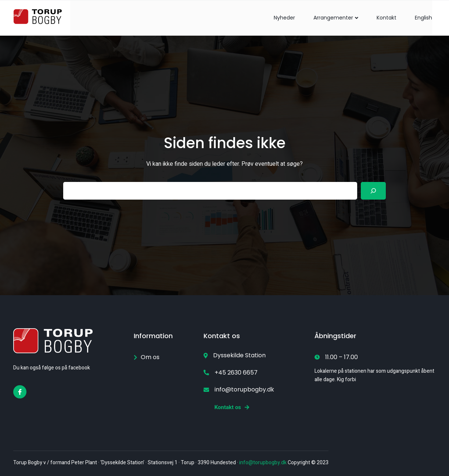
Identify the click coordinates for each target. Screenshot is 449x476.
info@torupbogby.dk (263, 463)
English (423, 18)
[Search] (373, 191)
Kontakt (387, 18)
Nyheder (284, 18)
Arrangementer (336, 18)
